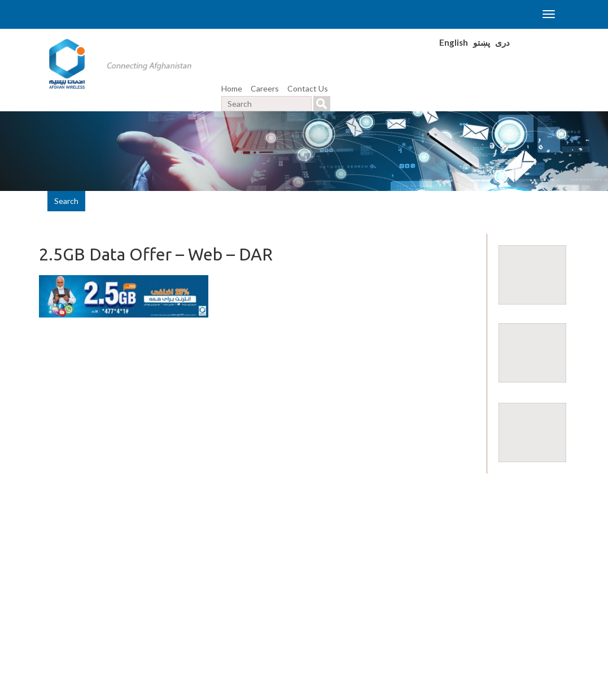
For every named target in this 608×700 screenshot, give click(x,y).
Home (232, 88)
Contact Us (308, 88)
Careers (265, 88)
